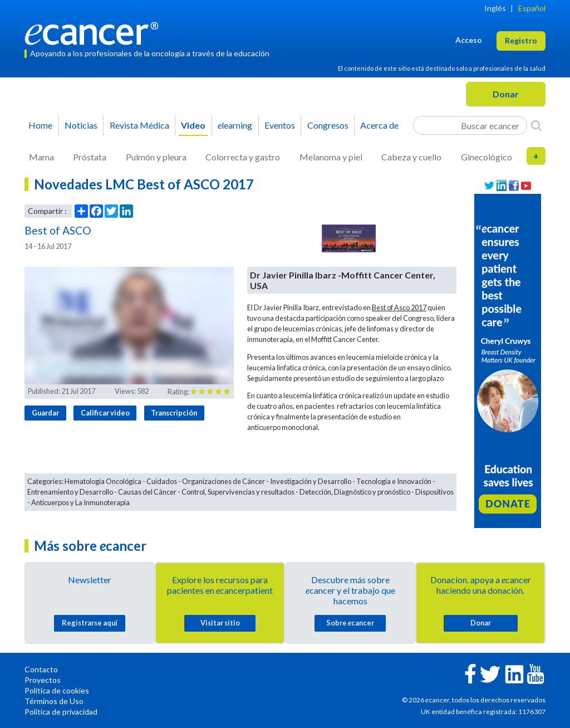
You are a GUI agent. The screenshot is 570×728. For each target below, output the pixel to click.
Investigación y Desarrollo (311, 481)
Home (40, 125)
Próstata (90, 157)
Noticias (81, 125)
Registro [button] (521, 40)
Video (193, 125)
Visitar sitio (220, 623)
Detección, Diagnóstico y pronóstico (355, 492)
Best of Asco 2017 (399, 307)
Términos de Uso (54, 701)
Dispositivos (434, 492)
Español (532, 8)
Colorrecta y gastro (243, 157)
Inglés (495, 8)
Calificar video (105, 413)
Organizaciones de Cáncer (223, 481)
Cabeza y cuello (411, 157)
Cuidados (162, 481)
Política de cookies (57, 690)
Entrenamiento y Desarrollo (70, 492)
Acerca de (379, 125)
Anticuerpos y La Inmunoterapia (80, 502)
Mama (41, 157)
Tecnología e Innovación (394, 481)
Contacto (41, 669)
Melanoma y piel (331, 157)
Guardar (45, 413)
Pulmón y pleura (156, 157)
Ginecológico (487, 157)
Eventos (280, 125)
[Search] (536, 125)
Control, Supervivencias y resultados (238, 492)
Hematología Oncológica (103, 481)
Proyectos (43, 680)
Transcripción (174, 413)
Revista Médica (139, 125)
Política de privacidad (61, 712)
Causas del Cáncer (147, 492)
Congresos (328, 125)
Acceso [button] (469, 40)
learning (235, 125)
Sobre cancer (350, 623)
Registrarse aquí (90, 623)
